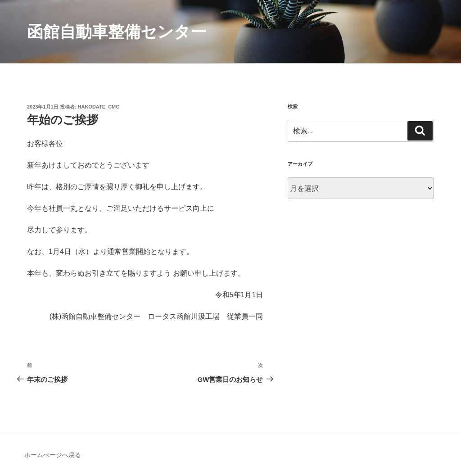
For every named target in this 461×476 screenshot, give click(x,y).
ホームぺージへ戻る (53, 455)
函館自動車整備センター (117, 32)
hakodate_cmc (99, 107)
